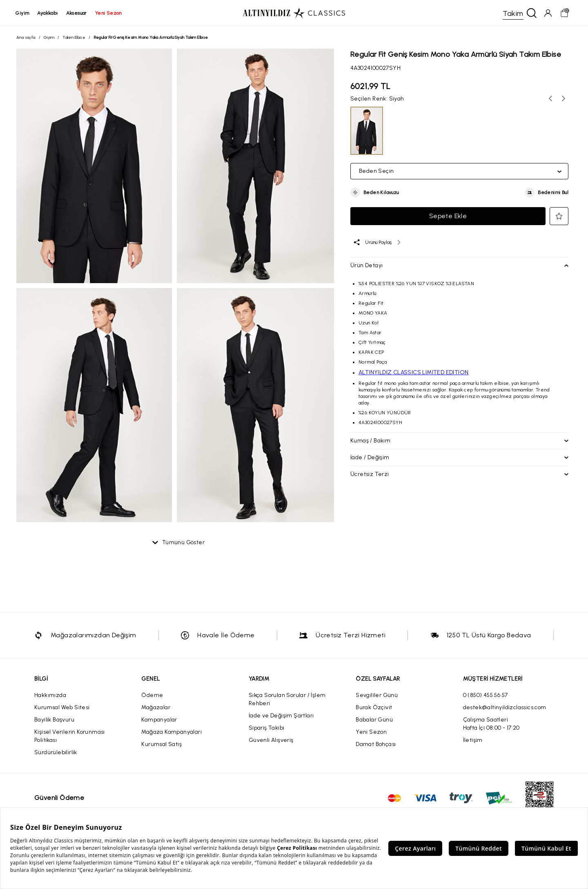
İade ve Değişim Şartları (281, 716)
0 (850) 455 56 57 (486, 696)
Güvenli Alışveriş (271, 740)
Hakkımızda (50, 696)
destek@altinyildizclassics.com (505, 708)
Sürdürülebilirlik (56, 753)
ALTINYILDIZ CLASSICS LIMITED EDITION (413, 373)
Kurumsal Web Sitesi (62, 708)
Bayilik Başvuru (54, 720)
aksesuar (77, 13)
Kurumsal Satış (161, 745)
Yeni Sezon (371, 732)
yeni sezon (109, 13)
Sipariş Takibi (267, 728)
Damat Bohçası (376, 745)
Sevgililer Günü (377, 696)
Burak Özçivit (374, 708)
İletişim (473, 740)
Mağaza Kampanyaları (171, 732)
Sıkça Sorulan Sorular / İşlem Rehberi (287, 700)
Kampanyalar (159, 720)
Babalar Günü (374, 720)
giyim (23, 13)
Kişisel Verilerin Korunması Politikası (70, 736)
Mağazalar (156, 708)
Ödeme (152, 696)
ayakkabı (48, 13)
